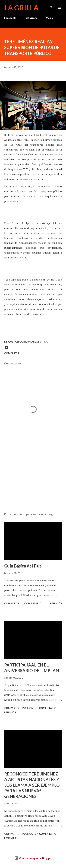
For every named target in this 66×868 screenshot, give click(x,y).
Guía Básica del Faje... (24, 566)
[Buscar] (51, 6)
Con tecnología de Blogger (33, 858)
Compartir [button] (12, 353)
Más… (49, 18)
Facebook (10, 18)
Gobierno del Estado (34, 342)
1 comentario (32, 603)
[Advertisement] (33, 479)
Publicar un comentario (39, 708)
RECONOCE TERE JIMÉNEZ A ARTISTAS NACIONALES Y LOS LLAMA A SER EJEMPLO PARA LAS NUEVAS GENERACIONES (32, 785)
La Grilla (21, 8)
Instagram (31, 18)
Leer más (56, 603)
